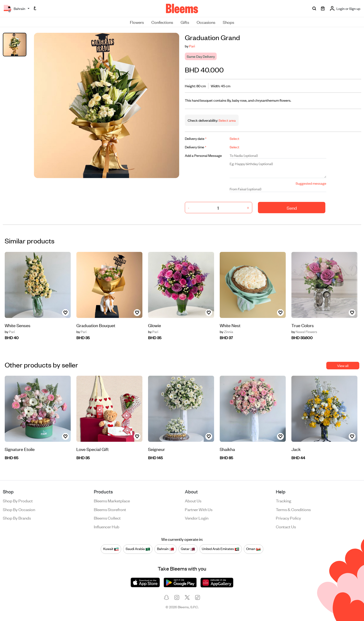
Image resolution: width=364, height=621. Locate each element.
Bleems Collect (107, 518)
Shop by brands (17, 518)
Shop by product (18, 500)
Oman (253, 549)
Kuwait (111, 549)
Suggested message (311, 183)
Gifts (185, 22)
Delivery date (196, 138)
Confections (162, 22)
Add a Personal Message (203, 155)
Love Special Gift (93, 449)
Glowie (155, 325)
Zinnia (226, 332)
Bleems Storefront (110, 509)
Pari (192, 46)
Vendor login (197, 518)
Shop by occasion (19, 509)
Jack (296, 449)
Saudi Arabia (138, 549)
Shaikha (227, 449)
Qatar (188, 549)
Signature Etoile (20, 449)
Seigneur (157, 449)
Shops (228, 22)
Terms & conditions (293, 509)
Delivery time (196, 147)
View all (343, 365)
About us (193, 500)
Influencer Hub (107, 526)
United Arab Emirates (221, 549)
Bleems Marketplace (112, 500)
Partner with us (199, 509)
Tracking (283, 500)
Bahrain (165, 549)
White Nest (230, 325)
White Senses (18, 325)
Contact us (286, 526)
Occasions (206, 22)
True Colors (303, 325)
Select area (227, 120)
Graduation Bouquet (96, 325)
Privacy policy (288, 518)
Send (292, 208)
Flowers (137, 22)
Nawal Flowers (304, 332)
